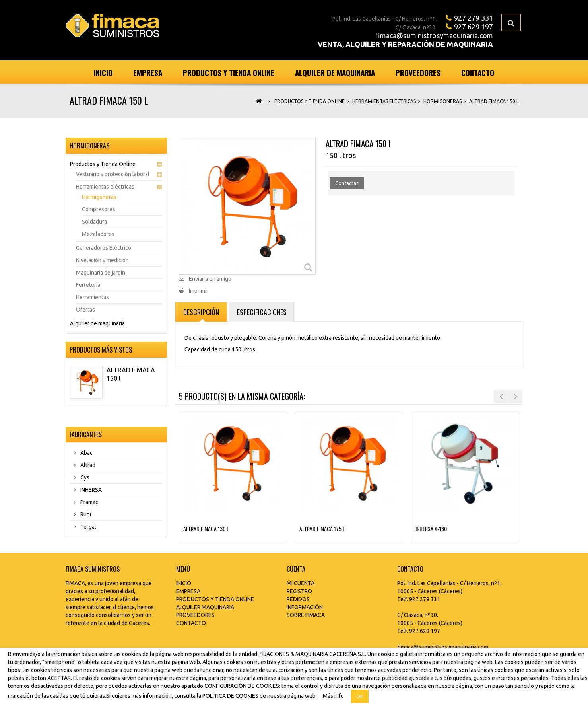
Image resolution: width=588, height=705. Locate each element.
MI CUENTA (301, 583)
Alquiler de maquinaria (335, 72)
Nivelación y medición (102, 260)
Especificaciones (262, 312)
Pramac (89, 502)
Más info (333, 696)
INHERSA (90, 490)
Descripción (201, 312)
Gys (84, 477)
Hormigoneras (99, 197)
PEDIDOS (298, 599)
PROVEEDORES (195, 615)
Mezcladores (98, 234)
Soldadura (94, 222)
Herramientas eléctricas (105, 187)
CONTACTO (191, 623)
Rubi (85, 514)
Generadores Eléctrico (104, 248)
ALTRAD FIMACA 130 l (206, 529)
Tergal (88, 527)
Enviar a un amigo (210, 279)
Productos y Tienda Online (229, 72)
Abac (86, 453)
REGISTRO (299, 591)
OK (360, 696)
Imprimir (199, 291)
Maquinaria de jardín (101, 273)
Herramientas (92, 297)
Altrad (87, 465)
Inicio (103, 72)
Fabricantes (86, 434)
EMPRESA (188, 591)
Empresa (148, 72)
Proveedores (418, 72)
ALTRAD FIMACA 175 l (322, 529)
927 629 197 (474, 27)
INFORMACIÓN (305, 607)
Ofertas (85, 310)
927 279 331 (474, 18)
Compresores (99, 209)
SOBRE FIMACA (306, 615)
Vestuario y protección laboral (113, 174)
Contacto (478, 72)
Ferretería (88, 285)
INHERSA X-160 (431, 529)
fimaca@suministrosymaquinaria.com (434, 35)
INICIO (184, 583)
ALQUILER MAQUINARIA (205, 607)
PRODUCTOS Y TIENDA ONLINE (215, 599)
